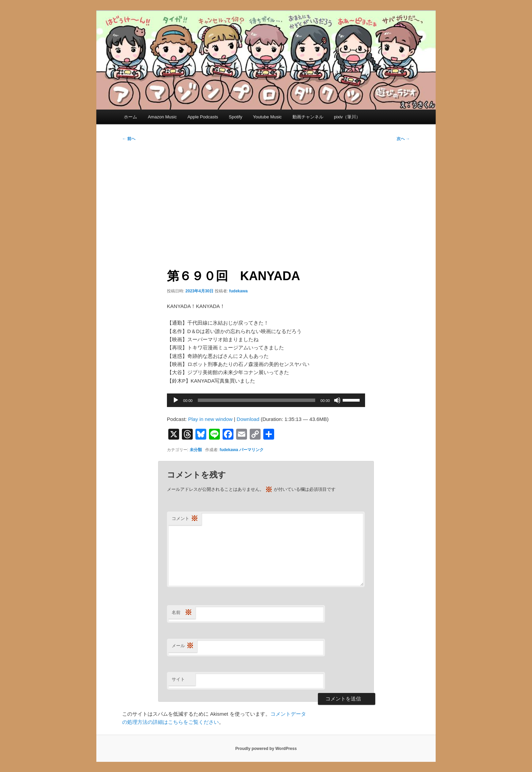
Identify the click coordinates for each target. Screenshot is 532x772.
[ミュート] (337, 400)
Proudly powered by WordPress (266, 749)
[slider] (256, 400)
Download (248, 419)
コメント (185, 519)
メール (183, 646)
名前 (182, 613)
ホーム (130, 117)
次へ (403, 139)
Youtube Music (268, 117)
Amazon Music (162, 117)
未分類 (196, 450)
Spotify (235, 117)
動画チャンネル (308, 117)
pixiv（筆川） (347, 117)
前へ (129, 139)
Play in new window (210, 419)
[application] (266, 400)
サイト (178, 679)
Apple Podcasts (203, 117)
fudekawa (238, 291)
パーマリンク (251, 450)
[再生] (176, 400)
